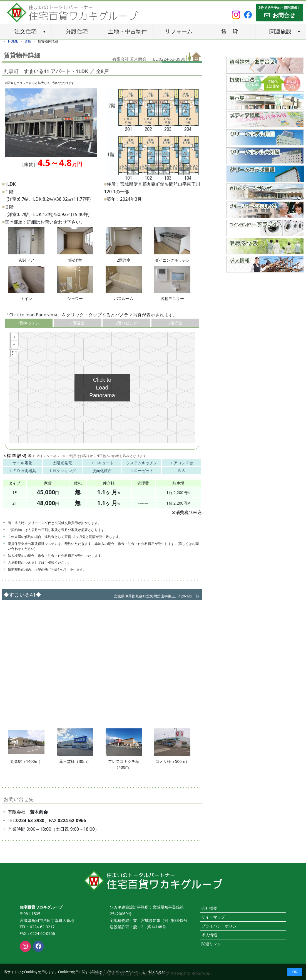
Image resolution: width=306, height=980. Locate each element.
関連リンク (211, 944)
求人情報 (209, 935)
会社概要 (209, 908)
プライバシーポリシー (122, 972)
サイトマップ (213, 917)
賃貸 (28, 41)
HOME (13, 41)
